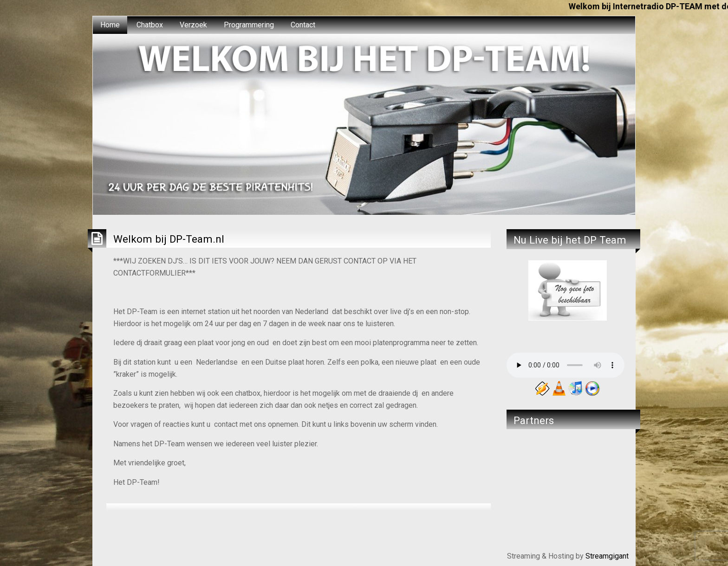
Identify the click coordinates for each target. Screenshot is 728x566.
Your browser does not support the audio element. (565, 365)
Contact (303, 25)
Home (110, 25)
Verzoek (193, 25)
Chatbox (150, 25)
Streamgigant (607, 556)
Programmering (249, 25)
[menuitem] (110, 25)
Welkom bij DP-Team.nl (169, 239)
